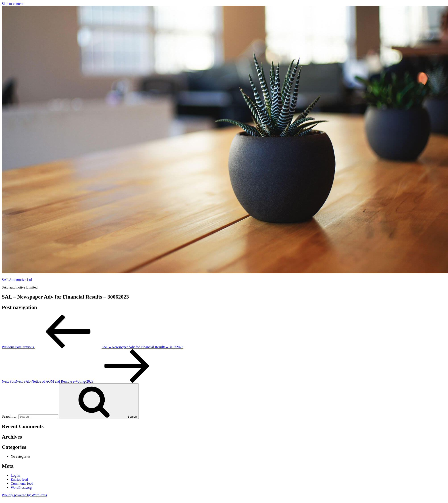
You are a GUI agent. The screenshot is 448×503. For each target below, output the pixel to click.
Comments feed (22, 483)
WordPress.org (21, 488)
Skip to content (13, 4)
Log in (15, 475)
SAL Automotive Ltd (17, 280)
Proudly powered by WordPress (24, 495)
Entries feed (19, 479)
